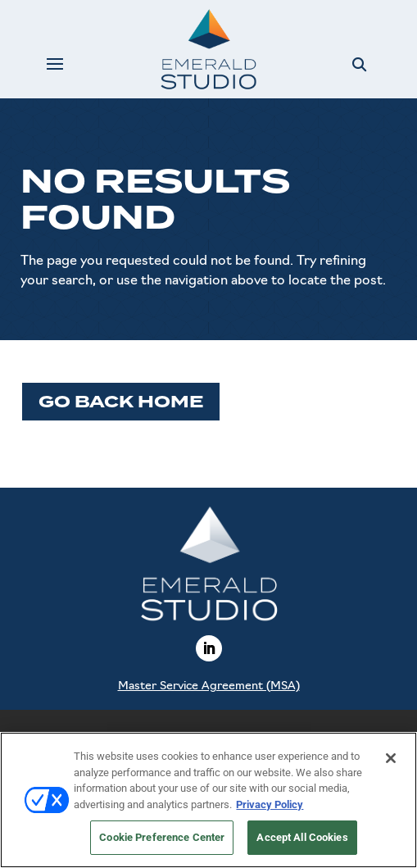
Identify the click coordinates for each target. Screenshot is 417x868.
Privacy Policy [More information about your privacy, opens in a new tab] (270, 804)
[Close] (391, 758)
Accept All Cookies (302, 837)
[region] (208, 800)
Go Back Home (121, 402)
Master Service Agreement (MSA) (209, 686)
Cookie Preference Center (162, 837)
